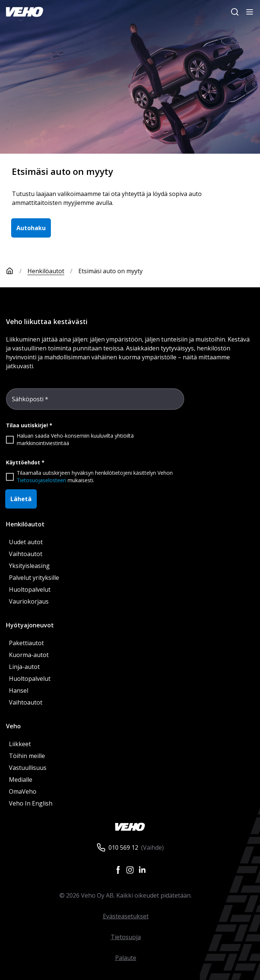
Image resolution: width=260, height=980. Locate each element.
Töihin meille (27, 756)
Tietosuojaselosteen (41, 480)
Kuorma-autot (29, 655)
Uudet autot (26, 542)
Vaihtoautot (26, 554)
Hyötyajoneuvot (30, 625)
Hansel (19, 690)
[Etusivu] (17, 271)
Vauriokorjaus (29, 601)
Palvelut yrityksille (34, 578)
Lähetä (21, 499)
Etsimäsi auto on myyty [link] (110, 271)
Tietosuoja (126, 937)
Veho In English (31, 803)
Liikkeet (20, 744)
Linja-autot (24, 667)
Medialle (21, 780)
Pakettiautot (26, 643)
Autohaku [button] (31, 228)
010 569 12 (123, 847)
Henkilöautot (46, 271)
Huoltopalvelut (30, 589)
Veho (13, 726)
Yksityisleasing (29, 566)
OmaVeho (23, 791)
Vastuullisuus (28, 768)
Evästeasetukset (126, 916)
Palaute (126, 958)
